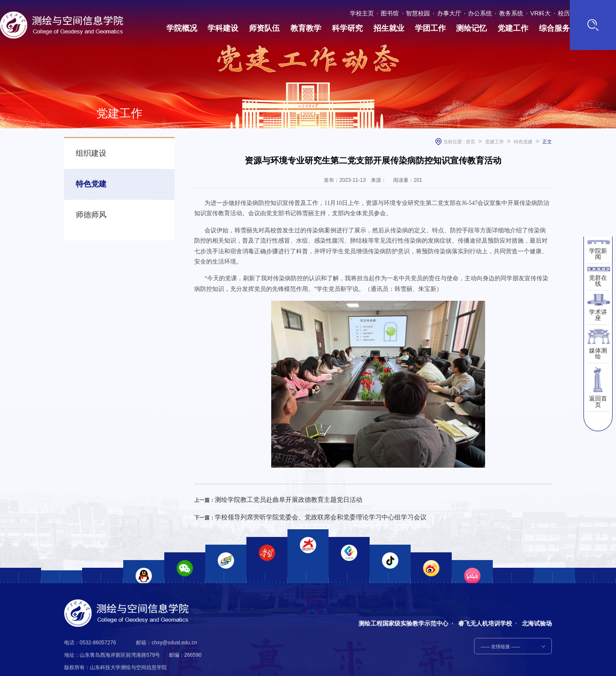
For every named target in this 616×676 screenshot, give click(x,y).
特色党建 (87, 177)
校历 (557, 12)
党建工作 (495, 142)
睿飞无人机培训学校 (483, 610)
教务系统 (511, 12)
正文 (547, 142)
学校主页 (381, 12)
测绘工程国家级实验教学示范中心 (400, 610)
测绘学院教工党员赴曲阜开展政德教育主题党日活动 (274, 498)
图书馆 (405, 12)
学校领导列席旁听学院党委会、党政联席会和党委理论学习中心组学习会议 (299, 513)
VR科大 (536, 12)
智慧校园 (429, 12)
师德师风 (87, 203)
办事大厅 (456, 12)
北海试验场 (537, 610)
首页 (471, 142)
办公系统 (483, 12)
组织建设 (87, 151)
